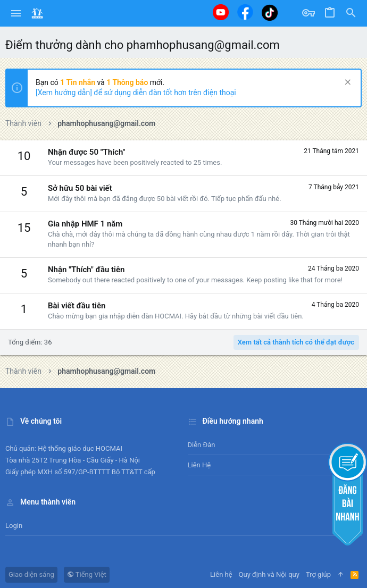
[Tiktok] (270, 12)
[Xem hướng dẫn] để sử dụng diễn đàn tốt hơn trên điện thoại (136, 93)
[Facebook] (245, 12)
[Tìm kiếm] (351, 13)
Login (14, 526)
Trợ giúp (318, 574)
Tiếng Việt (87, 574)
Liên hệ (199, 465)
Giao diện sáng (31, 574)
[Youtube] (221, 12)
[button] (16, 13)
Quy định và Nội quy (269, 574)
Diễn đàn (202, 445)
